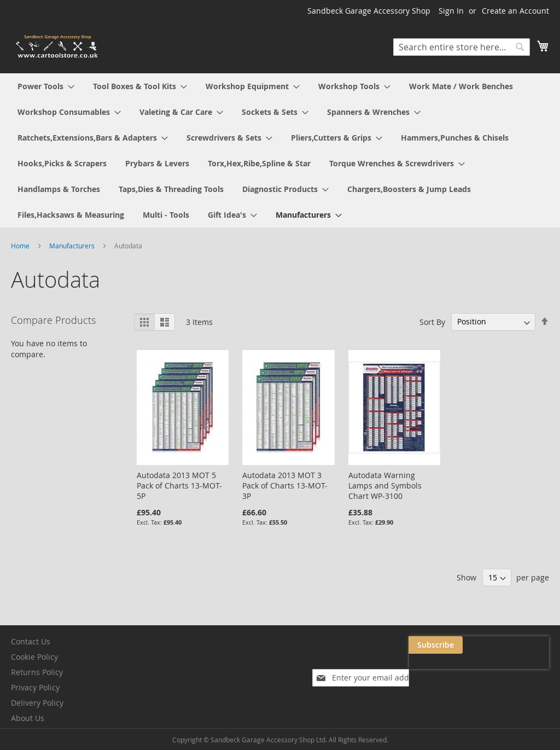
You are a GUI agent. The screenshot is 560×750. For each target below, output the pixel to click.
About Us (28, 718)
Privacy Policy (35, 687)
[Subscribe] (522, 645)
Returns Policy (37, 672)
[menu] (280, 150)
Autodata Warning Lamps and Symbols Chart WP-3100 (385, 486)
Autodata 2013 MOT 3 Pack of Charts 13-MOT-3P (285, 486)
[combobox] (462, 47)
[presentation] (440, 670)
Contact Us (31, 641)
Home (21, 246)
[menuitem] (46, 86)
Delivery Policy (37, 703)
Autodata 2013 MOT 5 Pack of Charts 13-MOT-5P (179, 486)
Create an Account (515, 11)
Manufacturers (73, 246)
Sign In (451, 11)
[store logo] (57, 47)
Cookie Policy (34, 657)
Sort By (432, 321)
